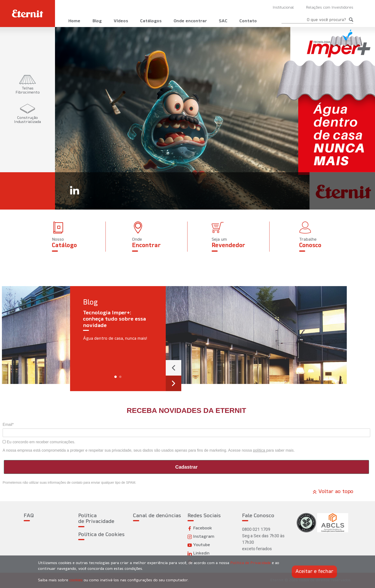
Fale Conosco (258, 516)
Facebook (200, 528)
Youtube (199, 545)
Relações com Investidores (330, 8)
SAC (223, 21)
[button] (116, 377)
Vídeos (121, 21)
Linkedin (199, 553)
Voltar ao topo (333, 492)
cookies (76, 580)
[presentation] (174, 368)
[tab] (28, 85)
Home (74, 21)
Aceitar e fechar (314, 572)
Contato (248, 21)
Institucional (283, 8)
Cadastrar (186, 467)
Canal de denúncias (157, 516)
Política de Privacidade (96, 519)
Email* (8, 424)
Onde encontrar (190, 21)
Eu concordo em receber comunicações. (39, 442)
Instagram (201, 537)
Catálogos (151, 21)
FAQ (29, 516)
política (260, 450)
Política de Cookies (101, 535)
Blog (97, 21)
